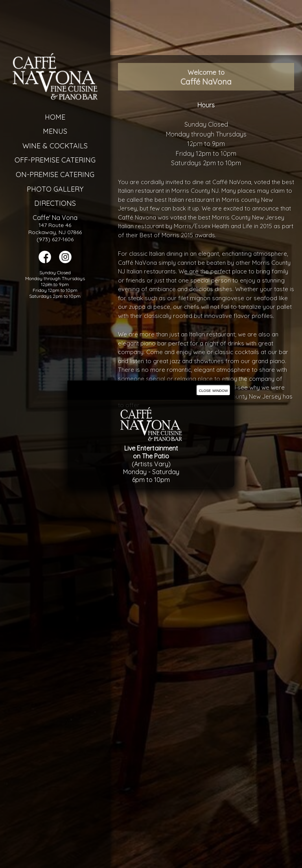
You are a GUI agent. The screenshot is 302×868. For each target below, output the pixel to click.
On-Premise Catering (52, 175)
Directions (52, 203)
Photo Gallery (52, 189)
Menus (52, 131)
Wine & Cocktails (52, 146)
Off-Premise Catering (52, 160)
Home (52, 117)
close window (214, 390)
